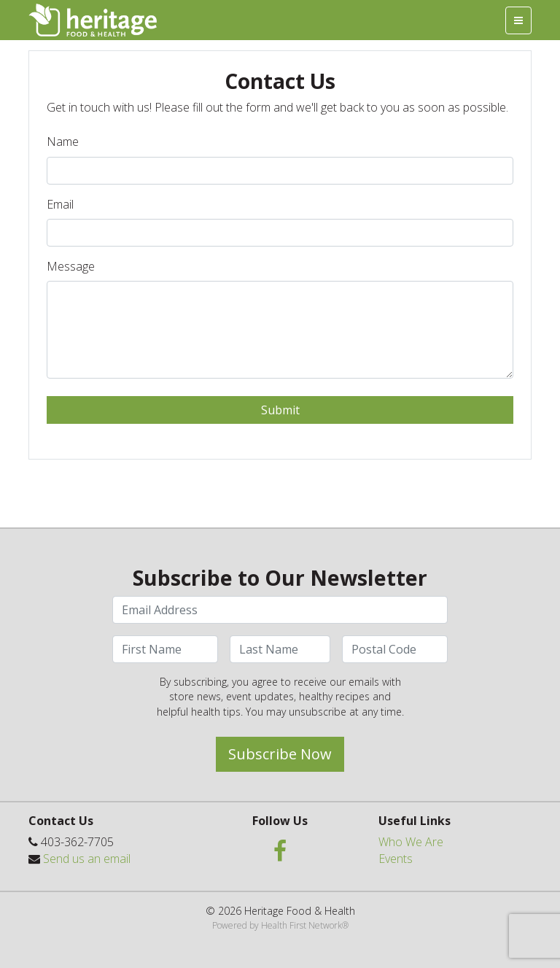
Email (60, 204)
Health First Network (302, 925)
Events (396, 859)
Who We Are (411, 842)
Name (63, 142)
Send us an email (87, 859)
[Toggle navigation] (518, 20)
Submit (280, 410)
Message (71, 266)
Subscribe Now (280, 754)
